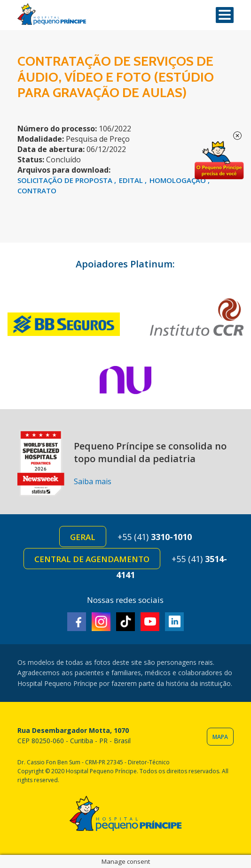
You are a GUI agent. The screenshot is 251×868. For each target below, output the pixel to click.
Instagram (101, 622)
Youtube (150, 622)
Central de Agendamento (92, 559)
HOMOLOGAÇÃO (179, 180)
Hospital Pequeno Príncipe (52, 14)
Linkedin (174, 622)
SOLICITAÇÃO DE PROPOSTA (66, 180)
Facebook (77, 622)
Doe (219, 160)
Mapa (220, 737)
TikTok (125, 622)
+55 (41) (155, 537)
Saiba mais (93, 481)
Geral (83, 537)
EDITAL (132, 180)
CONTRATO (37, 190)
